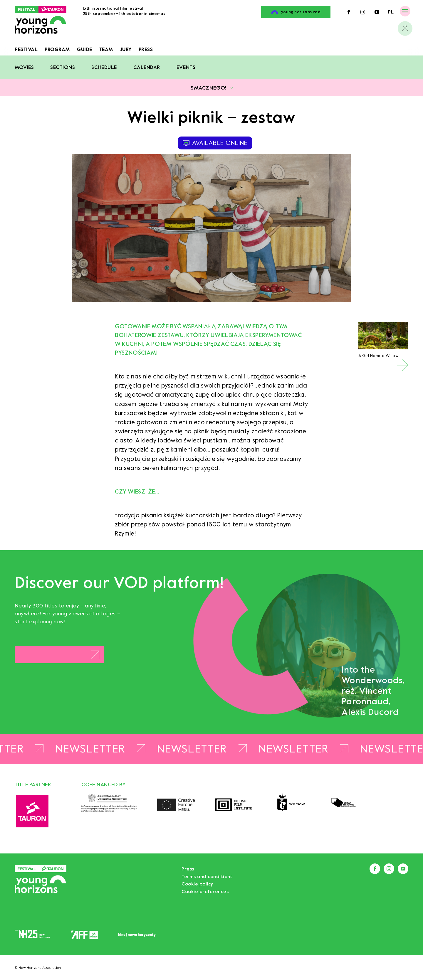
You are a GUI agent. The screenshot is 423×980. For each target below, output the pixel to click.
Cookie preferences (205, 891)
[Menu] (405, 11)
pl (391, 12)
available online (215, 143)
